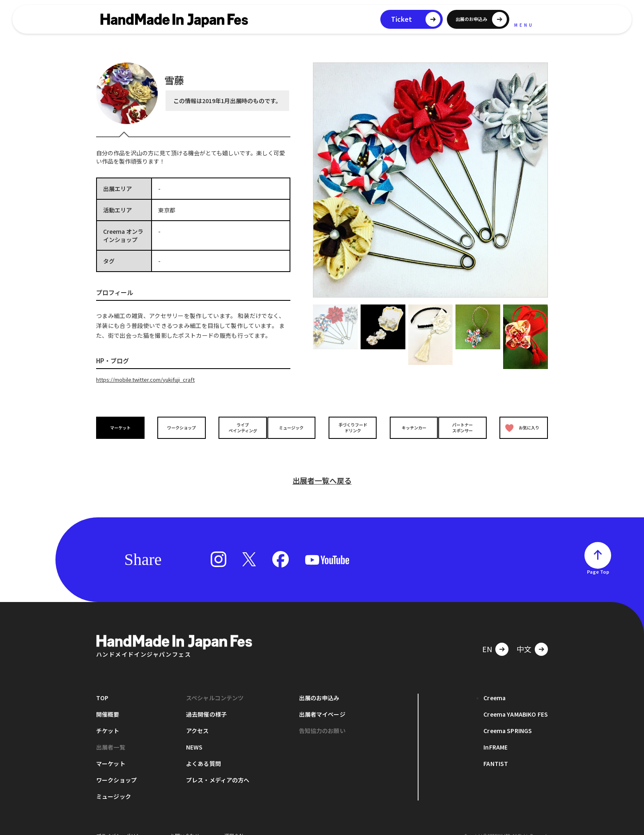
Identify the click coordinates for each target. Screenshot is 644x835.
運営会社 (234, 822)
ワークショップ (179, 427)
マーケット (122, 427)
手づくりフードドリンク (350, 427)
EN (487, 636)
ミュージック (294, 427)
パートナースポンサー (465, 427)
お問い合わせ (185, 822)
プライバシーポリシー (121, 822)
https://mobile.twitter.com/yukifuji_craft (152, 379)
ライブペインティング (236, 427)
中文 (524, 636)
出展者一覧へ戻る (322, 467)
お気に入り (520, 427)
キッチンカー (407, 427)
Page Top (598, 558)
